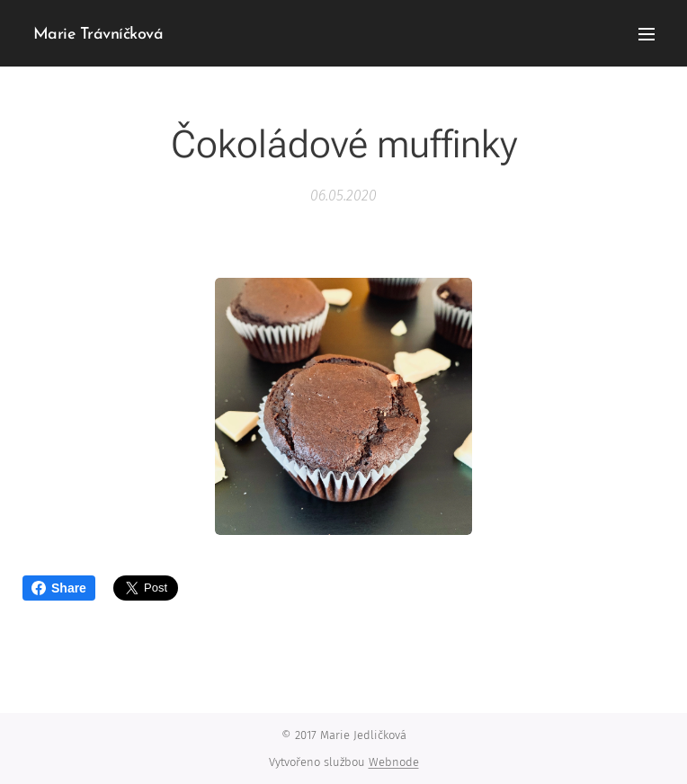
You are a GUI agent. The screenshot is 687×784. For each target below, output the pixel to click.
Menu (647, 34)
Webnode (394, 762)
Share (59, 588)
